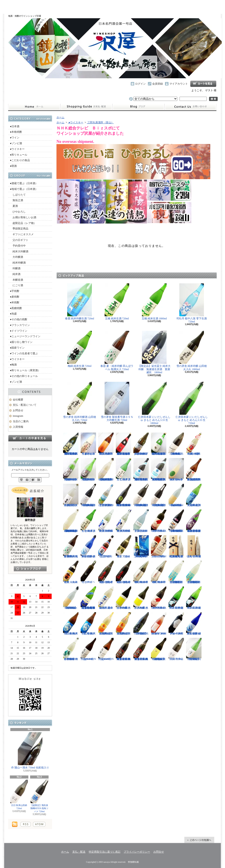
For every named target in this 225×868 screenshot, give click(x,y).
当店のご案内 (21, 421)
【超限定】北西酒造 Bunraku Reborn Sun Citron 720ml (176, 495)
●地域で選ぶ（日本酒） (24, 189)
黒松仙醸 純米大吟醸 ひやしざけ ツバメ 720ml (88, 547)
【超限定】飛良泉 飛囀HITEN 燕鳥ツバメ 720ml (39, 796)
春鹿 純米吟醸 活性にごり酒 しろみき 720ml (194, 444)
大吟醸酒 (16, 257)
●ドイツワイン (19, 331)
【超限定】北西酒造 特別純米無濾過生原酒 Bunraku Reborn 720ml (106, 469)
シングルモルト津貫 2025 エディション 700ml (159, 547)
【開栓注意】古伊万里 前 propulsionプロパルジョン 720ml (141, 444)
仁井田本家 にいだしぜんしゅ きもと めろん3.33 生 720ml (192, 403)
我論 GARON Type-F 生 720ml (106, 649)
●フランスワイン (20, 325)
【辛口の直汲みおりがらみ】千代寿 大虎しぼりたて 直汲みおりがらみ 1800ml (194, 521)
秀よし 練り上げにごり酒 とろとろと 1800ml (88, 444)
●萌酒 (13, 166)
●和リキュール (19, 155)
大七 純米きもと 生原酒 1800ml (88, 521)
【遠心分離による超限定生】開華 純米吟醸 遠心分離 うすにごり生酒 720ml (88, 598)
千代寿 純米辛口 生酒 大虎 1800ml (71, 624)
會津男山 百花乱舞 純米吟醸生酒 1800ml (106, 624)
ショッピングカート (203, 84)
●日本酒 (15, 126)
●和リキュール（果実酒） (25, 370)
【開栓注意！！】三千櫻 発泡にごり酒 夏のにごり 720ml (106, 495)
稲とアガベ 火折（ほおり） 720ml (123, 547)
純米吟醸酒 (18, 263)
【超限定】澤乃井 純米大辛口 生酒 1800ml (194, 495)
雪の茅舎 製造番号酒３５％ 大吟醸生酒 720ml (117, 402)
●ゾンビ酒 (16, 143)
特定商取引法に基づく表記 (105, 852)
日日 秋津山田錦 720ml (19, 795)
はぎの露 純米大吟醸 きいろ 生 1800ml (123, 598)
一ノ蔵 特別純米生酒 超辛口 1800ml (176, 598)
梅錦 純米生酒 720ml (80, 349)
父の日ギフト (19, 240)
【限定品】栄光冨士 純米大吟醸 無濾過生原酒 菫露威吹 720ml (71, 444)
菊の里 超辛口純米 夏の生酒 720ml (106, 598)
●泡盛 (13, 314)
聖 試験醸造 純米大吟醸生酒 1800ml (106, 521)
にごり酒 (16, 285)
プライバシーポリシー (137, 852)
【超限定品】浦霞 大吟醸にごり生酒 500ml (71, 495)
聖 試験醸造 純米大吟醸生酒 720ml (123, 521)
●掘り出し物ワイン (21, 342)
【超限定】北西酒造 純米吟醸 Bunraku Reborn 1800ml (176, 444)
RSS (26, 824)
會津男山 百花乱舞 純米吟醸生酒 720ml (123, 624)
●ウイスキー (17, 149)
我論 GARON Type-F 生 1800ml (88, 649)
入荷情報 (18, 427)
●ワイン (15, 138)
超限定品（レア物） (23, 223)
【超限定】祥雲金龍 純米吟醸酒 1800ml (194, 649)
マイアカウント (179, 84)
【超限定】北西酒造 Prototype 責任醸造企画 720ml (159, 649)
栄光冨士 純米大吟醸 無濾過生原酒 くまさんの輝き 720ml (141, 649)
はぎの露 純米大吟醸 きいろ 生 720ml (141, 598)
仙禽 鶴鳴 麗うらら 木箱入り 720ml (194, 547)
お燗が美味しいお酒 (23, 217)
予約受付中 (18, 246)
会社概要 (18, 400)
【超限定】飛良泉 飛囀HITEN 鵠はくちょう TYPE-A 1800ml (88, 495)
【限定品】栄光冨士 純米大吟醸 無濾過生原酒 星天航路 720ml (141, 469)
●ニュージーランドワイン (25, 336)
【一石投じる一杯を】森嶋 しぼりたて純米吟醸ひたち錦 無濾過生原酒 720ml (123, 444)
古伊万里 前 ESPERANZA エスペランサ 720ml (159, 521)
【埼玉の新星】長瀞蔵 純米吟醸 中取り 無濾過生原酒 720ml (123, 495)
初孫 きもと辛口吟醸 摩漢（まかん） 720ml (106, 572)
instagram (138, 107)
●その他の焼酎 (19, 319)
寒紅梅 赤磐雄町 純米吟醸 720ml (159, 572)
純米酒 (15, 274)
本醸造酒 (16, 280)
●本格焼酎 (16, 132)
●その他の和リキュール (24, 376)
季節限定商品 (19, 229)
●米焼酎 (15, 302)
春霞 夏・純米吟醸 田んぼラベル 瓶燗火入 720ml (117, 351)
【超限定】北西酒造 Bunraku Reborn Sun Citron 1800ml (71, 598)
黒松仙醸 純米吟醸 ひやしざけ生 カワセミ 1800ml (71, 649)
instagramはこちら (30, 569)
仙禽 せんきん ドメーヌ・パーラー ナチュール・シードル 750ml (176, 469)
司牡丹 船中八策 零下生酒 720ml (192, 303)
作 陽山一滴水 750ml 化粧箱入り (30, 751)
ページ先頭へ (199, 840)
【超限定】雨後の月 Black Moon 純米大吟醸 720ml (88, 469)
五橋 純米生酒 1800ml (154, 302)
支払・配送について (86, 107)
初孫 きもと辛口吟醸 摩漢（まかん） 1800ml (123, 572)
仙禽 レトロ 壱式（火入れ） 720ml (71, 572)
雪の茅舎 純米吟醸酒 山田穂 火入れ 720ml (80, 402)
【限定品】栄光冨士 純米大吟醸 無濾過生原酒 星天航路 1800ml (159, 469)
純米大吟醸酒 (19, 251)
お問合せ (191, 107)
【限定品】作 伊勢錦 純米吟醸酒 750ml (141, 624)
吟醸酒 (15, 268)
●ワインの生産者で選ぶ (24, 353)
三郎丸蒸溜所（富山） (100, 122)
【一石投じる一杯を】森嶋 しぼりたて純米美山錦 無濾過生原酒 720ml (159, 444)
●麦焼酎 (15, 297)
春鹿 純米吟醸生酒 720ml (80, 302)
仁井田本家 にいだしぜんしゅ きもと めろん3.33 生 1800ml (154, 403)
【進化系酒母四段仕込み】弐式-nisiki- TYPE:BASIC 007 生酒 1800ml (176, 521)
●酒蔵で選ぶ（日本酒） (24, 183)
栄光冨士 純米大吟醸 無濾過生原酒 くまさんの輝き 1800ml (123, 649)
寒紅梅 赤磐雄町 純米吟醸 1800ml (141, 572)
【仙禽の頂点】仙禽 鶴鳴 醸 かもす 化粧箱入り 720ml (176, 547)
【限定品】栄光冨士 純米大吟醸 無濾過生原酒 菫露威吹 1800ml (154, 352)
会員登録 (158, 84)
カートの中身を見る (30, 438)
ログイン (140, 84)
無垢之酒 (16, 200)
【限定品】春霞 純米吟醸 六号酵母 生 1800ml (106, 444)
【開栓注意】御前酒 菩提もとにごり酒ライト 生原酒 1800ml (194, 572)
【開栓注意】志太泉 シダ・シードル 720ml (141, 521)
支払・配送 (79, 852)
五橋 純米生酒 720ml (117, 302)
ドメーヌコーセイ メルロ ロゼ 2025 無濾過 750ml (159, 624)
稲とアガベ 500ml (88, 572)
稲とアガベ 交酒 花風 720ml (106, 547)
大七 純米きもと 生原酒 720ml (123, 469)
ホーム (34, 107)
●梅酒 (13, 365)
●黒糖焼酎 (16, 308)
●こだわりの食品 (20, 160)
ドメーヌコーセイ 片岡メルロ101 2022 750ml (176, 624)
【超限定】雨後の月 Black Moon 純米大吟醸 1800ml (71, 469)
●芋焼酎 (15, 291)
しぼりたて (18, 195)
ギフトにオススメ (22, 234)
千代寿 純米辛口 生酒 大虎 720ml (88, 624)
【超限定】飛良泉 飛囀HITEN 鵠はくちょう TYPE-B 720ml (159, 495)
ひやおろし (18, 212)
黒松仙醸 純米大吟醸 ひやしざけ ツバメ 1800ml (194, 624)
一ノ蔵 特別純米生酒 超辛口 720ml (194, 598)
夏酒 (14, 206)
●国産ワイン (17, 348)
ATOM (39, 824)
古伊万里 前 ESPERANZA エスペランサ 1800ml (159, 598)
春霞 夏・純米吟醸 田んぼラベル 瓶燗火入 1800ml (71, 547)
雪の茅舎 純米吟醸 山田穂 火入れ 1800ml (192, 351)
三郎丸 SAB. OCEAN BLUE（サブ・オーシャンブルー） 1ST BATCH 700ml (141, 547)
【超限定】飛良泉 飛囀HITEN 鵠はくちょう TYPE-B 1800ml (141, 495)
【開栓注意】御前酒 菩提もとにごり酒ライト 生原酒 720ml (176, 572)
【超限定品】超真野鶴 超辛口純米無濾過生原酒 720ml (194, 469)
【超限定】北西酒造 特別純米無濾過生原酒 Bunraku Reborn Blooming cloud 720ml (71, 521)
